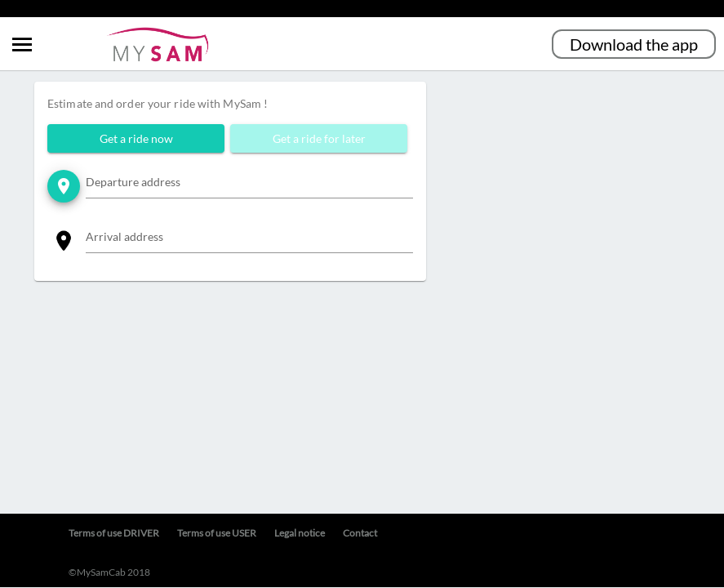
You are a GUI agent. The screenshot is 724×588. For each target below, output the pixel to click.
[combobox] (249, 185)
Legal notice (300, 533)
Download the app (634, 44)
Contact (360, 533)
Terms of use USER (217, 533)
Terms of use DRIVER (114, 533)
